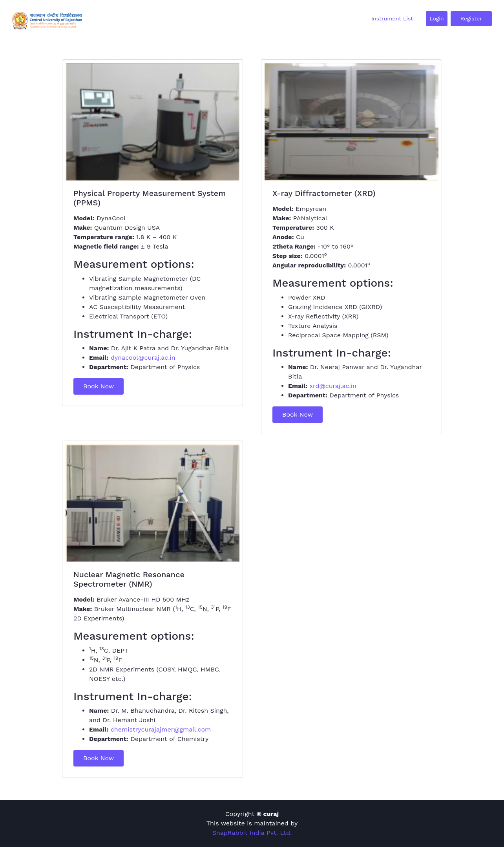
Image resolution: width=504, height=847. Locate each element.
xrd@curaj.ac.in (333, 386)
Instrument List (392, 18)
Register (471, 18)
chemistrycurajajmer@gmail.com (161, 729)
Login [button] (436, 18)
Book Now (99, 386)
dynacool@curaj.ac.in (143, 358)
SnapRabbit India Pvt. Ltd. (252, 833)
